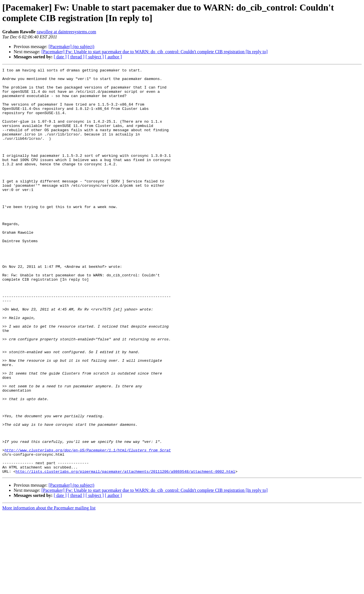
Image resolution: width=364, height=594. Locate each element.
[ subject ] (95, 57)
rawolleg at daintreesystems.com (66, 32)
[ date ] (60, 57)
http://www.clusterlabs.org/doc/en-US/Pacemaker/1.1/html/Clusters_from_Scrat (88, 527)
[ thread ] (76, 57)
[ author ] (113, 57)
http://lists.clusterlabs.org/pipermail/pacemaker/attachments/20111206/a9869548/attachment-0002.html (125, 552)
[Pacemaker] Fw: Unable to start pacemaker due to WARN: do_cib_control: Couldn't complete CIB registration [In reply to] (155, 52)
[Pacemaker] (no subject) (72, 47)
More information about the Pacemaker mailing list (49, 589)
